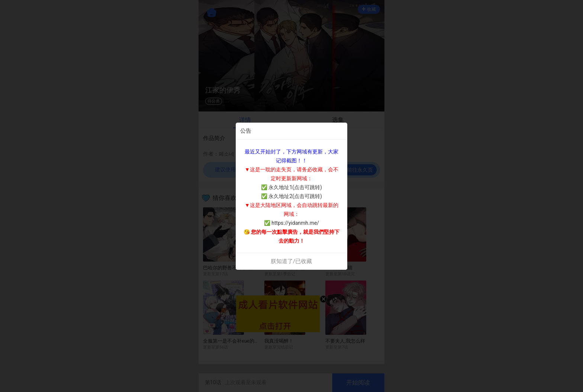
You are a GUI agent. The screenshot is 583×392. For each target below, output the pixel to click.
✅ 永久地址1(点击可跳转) (291, 187)
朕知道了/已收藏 (291, 261)
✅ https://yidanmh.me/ (291, 223)
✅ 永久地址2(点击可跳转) (291, 196)
